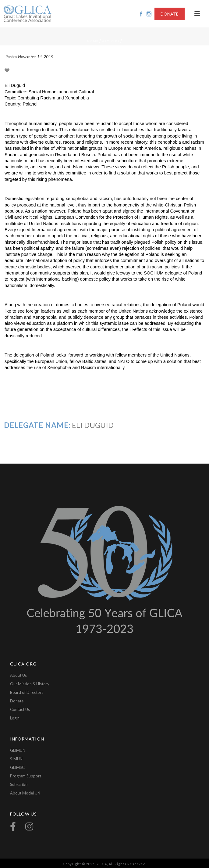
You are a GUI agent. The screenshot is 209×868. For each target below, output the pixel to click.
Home (93, 41)
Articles (111, 41)
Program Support (26, 776)
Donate (17, 701)
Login (15, 718)
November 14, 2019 (36, 57)
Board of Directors (27, 692)
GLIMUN (18, 750)
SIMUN (16, 759)
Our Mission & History (30, 684)
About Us (18, 675)
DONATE (170, 14)
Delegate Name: (37, 425)
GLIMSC (17, 767)
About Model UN (25, 793)
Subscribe (19, 784)
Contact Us (20, 709)
